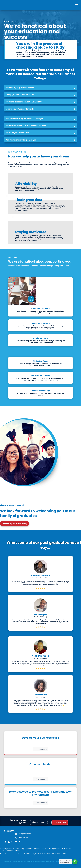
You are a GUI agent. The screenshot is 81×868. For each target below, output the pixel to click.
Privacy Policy (40, 862)
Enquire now (60, 822)
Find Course (40, 749)
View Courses (39, 822)
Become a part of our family (15, 524)
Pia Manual (31, 862)
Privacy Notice (50, 862)
